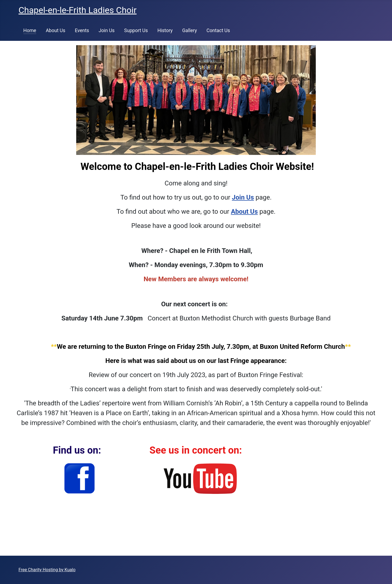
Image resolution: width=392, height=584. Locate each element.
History (165, 30)
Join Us (107, 30)
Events (82, 30)
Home (30, 30)
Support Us (136, 30)
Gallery (189, 30)
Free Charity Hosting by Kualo (47, 570)
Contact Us (218, 30)
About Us (56, 30)
